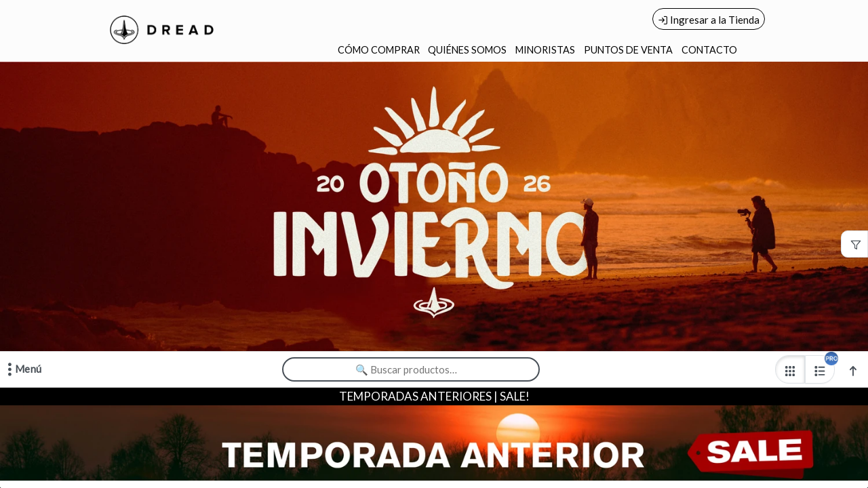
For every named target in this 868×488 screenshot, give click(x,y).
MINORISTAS (545, 50)
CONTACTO (709, 50)
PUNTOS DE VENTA (628, 50)
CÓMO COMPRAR (379, 50)
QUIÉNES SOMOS (467, 50)
